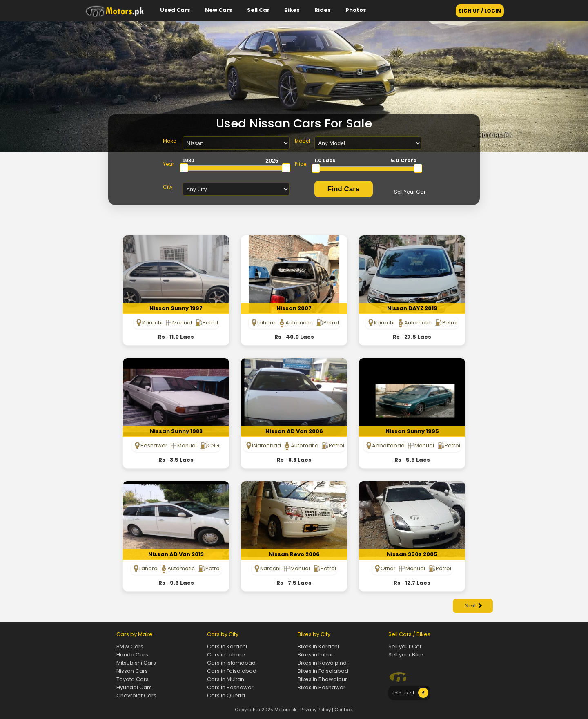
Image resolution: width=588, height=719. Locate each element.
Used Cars (175, 10)
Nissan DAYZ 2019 (412, 308)
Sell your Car (405, 646)
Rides (323, 10)
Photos (356, 10)
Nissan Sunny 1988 (176, 431)
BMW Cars (130, 646)
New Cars (219, 10)
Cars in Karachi (227, 646)
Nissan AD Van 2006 (294, 431)
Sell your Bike (406, 655)
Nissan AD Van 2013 (176, 554)
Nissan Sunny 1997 (176, 308)
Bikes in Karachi (318, 646)
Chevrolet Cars (136, 696)
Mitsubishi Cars (136, 663)
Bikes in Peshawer (322, 687)
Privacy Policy (315, 710)
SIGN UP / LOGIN (480, 11)
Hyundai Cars (134, 687)
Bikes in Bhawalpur (322, 679)
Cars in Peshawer (230, 687)
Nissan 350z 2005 (412, 554)
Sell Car (258, 10)
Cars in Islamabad (231, 663)
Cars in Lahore (226, 655)
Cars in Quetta (226, 696)
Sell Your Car (410, 192)
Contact (344, 710)
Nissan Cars (132, 671)
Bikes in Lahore (317, 655)
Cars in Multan (226, 679)
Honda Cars (132, 655)
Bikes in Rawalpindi (323, 663)
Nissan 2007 (294, 308)
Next (473, 606)
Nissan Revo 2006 (294, 554)
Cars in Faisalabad (232, 671)
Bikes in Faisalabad (323, 671)
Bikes (292, 10)
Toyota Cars (133, 679)
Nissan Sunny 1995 (412, 431)
